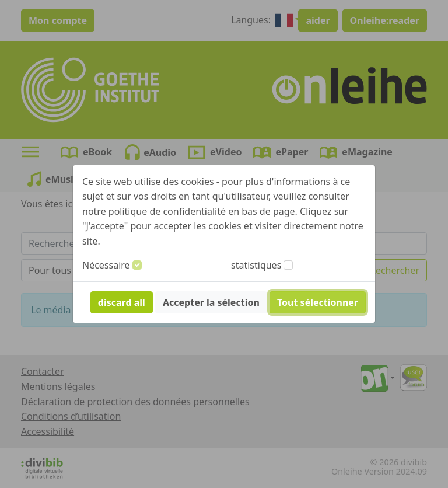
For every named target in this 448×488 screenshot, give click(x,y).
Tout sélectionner (318, 302)
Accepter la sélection (211, 302)
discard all (122, 302)
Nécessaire (106, 265)
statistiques (256, 265)
